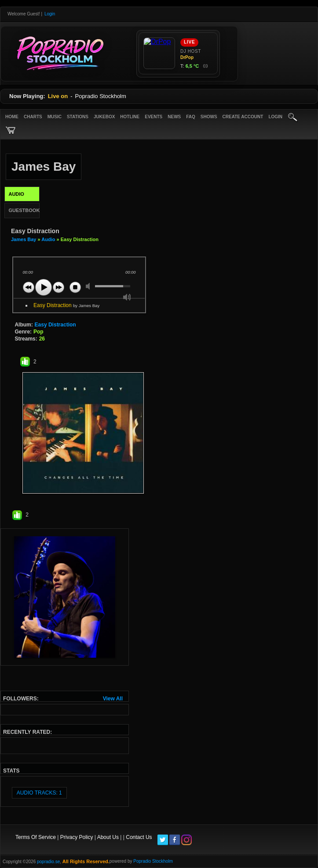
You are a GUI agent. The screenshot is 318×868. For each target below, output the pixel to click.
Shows (209, 117)
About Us (108, 837)
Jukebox (104, 117)
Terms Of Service (36, 837)
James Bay (24, 239)
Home (12, 117)
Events (154, 117)
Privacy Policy (77, 837)
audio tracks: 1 (39, 793)
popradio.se (48, 862)
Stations (78, 117)
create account (243, 117)
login (275, 117)
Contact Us (139, 837)
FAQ (191, 117)
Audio (48, 239)
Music (55, 117)
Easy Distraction (66, 305)
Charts (33, 117)
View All (113, 699)
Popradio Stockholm (153, 861)
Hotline (130, 117)
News (174, 117)
